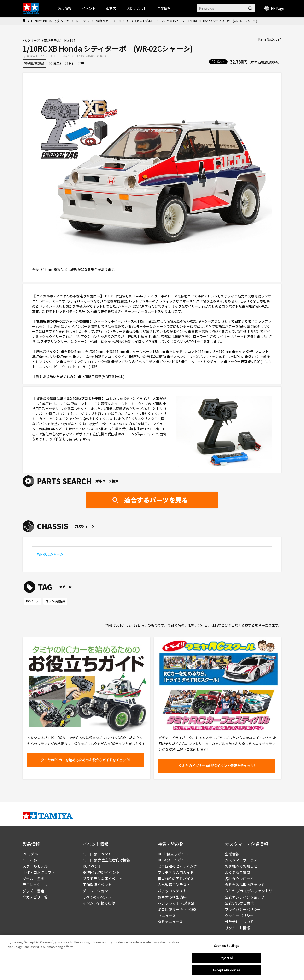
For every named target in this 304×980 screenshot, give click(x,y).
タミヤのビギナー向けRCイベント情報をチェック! (217, 766)
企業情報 (232, 854)
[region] (152, 957)
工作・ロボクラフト (39, 872)
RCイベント (92, 866)
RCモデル (83, 21)
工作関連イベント (97, 885)
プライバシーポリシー (243, 909)
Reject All (226, 958)
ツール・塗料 (33, 879)
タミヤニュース (170, 922)
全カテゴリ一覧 (35, 897)
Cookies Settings (226, 946)
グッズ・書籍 (33, 891)
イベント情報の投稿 (99, 903)
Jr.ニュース (167, 916)
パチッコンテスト (172, 891)
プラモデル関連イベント (102, 879)
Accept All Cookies (226, 970)
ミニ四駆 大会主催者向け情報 (106, 860)
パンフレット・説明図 (176, 903)
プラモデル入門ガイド (176, 872)
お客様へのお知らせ (241, 866)
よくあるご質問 (237, 872)
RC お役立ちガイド (173, 854)
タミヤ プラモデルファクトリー (250, 891)
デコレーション (35, 885)
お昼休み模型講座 (172, 897)
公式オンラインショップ (245, 897)
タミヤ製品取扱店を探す (245, 885)
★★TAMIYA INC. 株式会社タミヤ (48, 21)
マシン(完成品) (55, 601)
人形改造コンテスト (174, 885)
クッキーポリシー (239, 916)
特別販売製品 (34, 63)
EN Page (274, 8)
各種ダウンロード (239, 879)
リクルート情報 (237, 928)
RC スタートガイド (173, 860)
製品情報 (65, 8)
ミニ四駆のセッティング (177, 866)
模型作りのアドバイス (176, 879)
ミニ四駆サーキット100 (177, 909)
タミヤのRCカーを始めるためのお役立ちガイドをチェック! (85, 760)
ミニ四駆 (30, 860)
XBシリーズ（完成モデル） (136, 21)
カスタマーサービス (241, 860)
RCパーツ (32, 601)
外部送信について (239, 922)
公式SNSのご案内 (240, 903)
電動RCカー (104, 21)
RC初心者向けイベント (101, 872)
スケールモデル (35, 866)
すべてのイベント (97, 897)
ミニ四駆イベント (97, 854)
